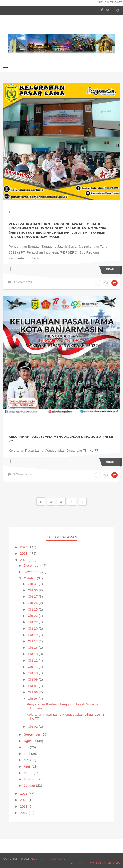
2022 (24, 560)
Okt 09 (33, 679)
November (32, 572)
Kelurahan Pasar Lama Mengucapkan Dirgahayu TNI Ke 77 (61, 439)
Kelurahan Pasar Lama (49, 859)
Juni (28, 754)
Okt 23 (33, 616)
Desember (32, 565)
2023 (24, 553)
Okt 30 (33, 590)
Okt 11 (33, 667)
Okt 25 (33, 609)
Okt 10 (33, 673)
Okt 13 (33, 654)
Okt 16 (33, 648)
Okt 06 (33, 692)
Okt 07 (33, 686)
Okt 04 (33, 699)
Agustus (31, 741)
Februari (31, 779)
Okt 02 (33, 726)
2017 (24, 813)
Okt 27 (33, 596)
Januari (30, 785)
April (28, 766)
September (33, 734)
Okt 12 (33, 660)
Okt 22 (33, 622)
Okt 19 (33, 635)
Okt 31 (33, 584)
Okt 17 (33, 641)
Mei (27, 760)
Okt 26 (33, 603)
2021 (24, 793)
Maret (29, 773)
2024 (24, 547)
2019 (24, 806)
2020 (24, 800)
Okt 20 (33, 628)
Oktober (30, 578)
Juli (27, 747)
